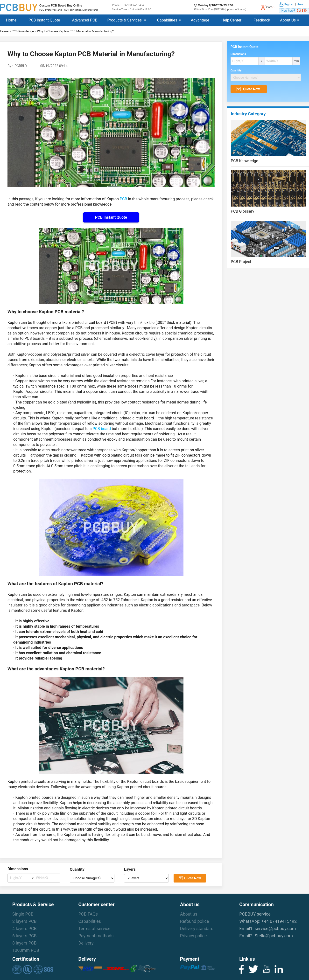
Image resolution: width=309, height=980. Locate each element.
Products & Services (125, 20)
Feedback (262, 20)
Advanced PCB (85, 20)
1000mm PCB (26, 950)
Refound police (195, 921)
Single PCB (23, 914)
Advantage (200, 20)
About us (189, 914)
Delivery (86, 943)
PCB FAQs (88, 914)
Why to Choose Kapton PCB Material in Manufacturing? (75, 31)
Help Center (232, 20)
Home (11, 20)
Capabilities (167, 20)
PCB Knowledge (23, 31)
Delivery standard (197, 928)
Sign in (289, 4)
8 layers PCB (25, 943)
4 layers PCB (25, 928)
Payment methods (96, 936)
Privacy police (193, 936)
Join (300, 4)
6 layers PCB (25, 936)
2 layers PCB (25, 921)
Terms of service (94, 928)
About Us (288, 20)
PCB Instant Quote (44, 20)
